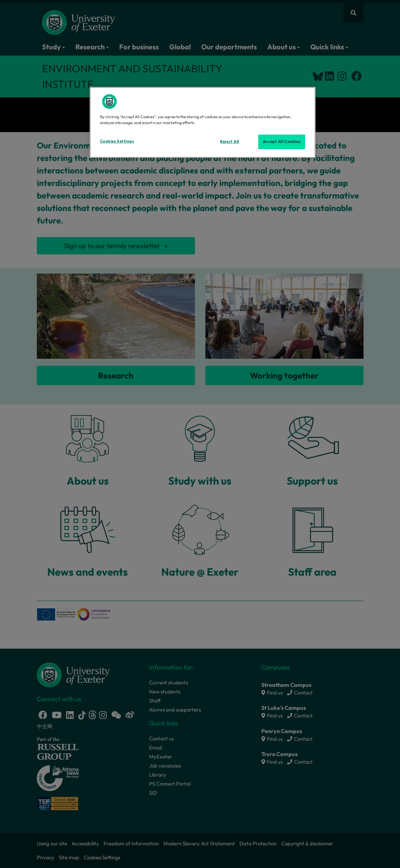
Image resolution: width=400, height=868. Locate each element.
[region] (203, 122)
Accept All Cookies (281, 141)
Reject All (230, 141)
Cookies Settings (117, 141)
